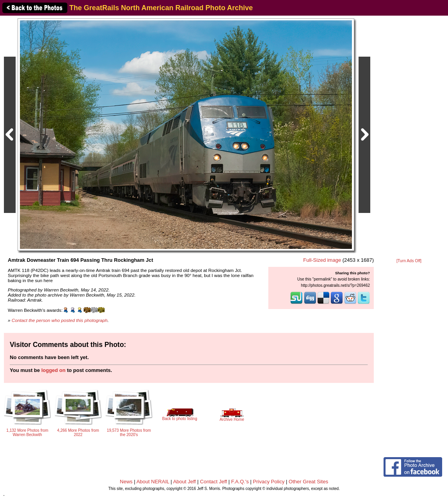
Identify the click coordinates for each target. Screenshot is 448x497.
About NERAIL (153, 482)
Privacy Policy (269, 482)
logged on (54, 370)
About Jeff (184, 482)
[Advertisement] (409, 138)
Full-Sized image (322, 260)
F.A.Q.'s (240, 482)
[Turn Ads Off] (409, 261)
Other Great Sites (308, 482)
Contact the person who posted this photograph (60, 320)
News (126, 482)
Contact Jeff (213, 482)
